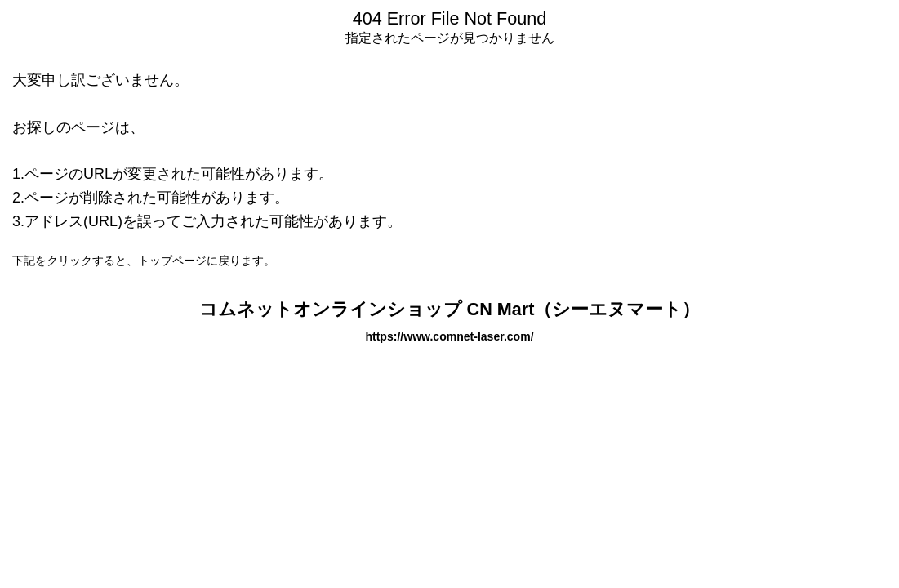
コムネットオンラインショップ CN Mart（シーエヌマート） (450, 309)
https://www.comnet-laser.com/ (449, 336)
